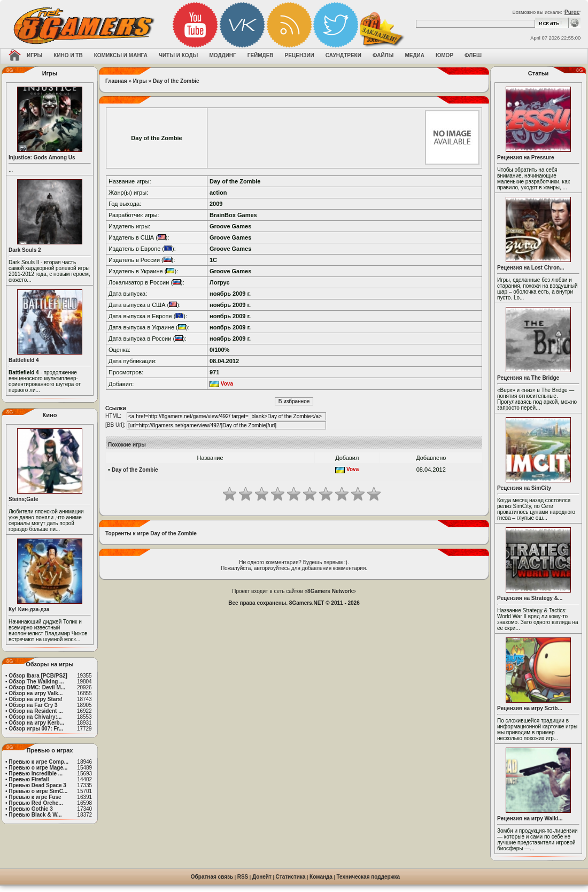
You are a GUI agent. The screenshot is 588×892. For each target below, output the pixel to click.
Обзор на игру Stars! (36, 699)
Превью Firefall (29, 779)
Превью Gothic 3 (30, 809)
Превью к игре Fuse (35, 797)
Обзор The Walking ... (36, 682)
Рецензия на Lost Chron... (531, 268)
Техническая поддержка (369, 877)
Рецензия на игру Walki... (530, 818)
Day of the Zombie (176, 81)
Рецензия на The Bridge (528, 378)
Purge (572, 12)
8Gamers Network (330, 591)
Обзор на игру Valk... (36, 693)
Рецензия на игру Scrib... (530, 708)
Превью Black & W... (35, 815)
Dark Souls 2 (25, 250)
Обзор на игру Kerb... (36, 723)
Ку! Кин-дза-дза (29, 609)
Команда (321, 877)
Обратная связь (212, 877)
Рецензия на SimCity (524, 488)
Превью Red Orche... (36, 803)
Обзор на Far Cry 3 (33, 705)
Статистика (291, 877)
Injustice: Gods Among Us (42, 157)
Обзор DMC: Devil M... (37, 687)
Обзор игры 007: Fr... (36, 729)
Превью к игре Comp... (38, 762)
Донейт (262, 877)
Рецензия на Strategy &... (530, 598)
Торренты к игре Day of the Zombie (151, 533)
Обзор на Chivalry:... (35, 717)
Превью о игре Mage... (38, 768)
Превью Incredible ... (36, 774)
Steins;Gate (24, 499)
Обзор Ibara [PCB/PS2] (38, 676)
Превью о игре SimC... (38, 791)
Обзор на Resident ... (36, 711)
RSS (243, 877)
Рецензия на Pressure (526, 157)
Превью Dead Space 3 (37, 785)
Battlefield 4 (24, 360)
